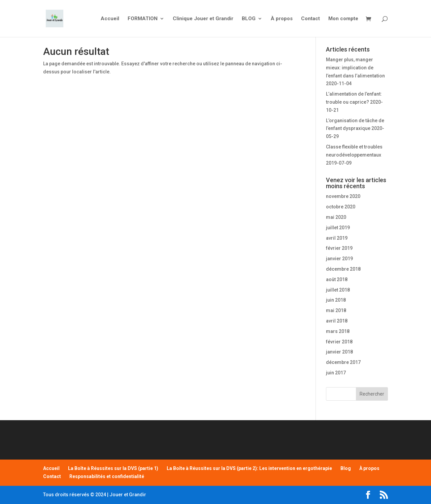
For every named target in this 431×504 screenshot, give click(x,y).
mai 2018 (336, 310)
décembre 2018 (343, 269)
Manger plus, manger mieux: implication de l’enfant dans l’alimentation (355, 68)
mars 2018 (338, 331)
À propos (282, 19)
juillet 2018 (338, 290)
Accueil (110, 19)
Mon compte (343, 19)
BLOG (249, 19)
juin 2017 (336, 373)
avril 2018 (337, 321)
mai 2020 (336, 217)
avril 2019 (337, 238)
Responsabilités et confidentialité (107, 476)
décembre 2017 (343, 362)
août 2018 (337, 279)
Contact (310, 19)
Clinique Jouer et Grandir (203, 19)
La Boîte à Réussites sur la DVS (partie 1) (113, 468)
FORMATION (143, 19)
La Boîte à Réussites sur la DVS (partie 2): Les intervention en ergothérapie (249, 468)
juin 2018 (336, 300)
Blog (346, 468)
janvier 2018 (339, 352)
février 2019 (339, 248)
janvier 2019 (339, 259)
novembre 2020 (343, 196)
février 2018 (339, 342)
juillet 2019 (338, 228)
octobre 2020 (341, 207)
